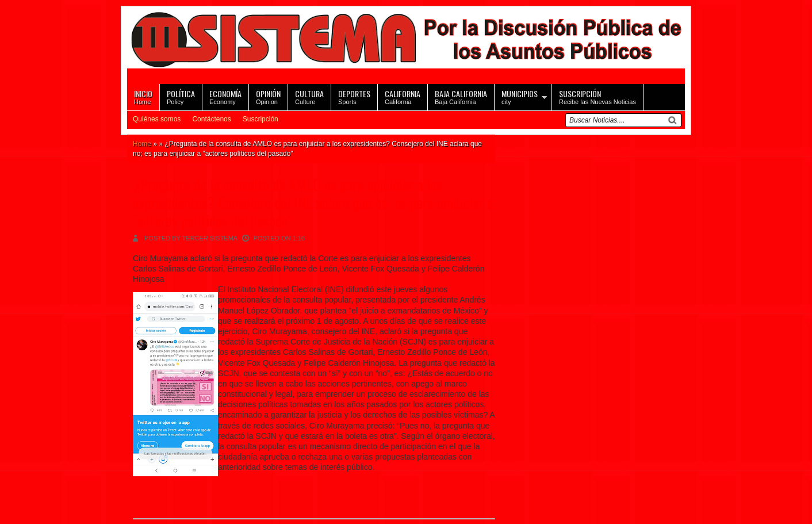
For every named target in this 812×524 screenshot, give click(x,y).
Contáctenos (211, 119)
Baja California (461, 96)
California (403, 96)
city (520, 96)
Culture (309, 96)
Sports (354, 96)
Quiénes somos (157, 119)
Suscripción (261, 119)
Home (143, 96)
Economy (225, 96)
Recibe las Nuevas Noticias (597, 96)
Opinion (268, 96)
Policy (181, 96)
